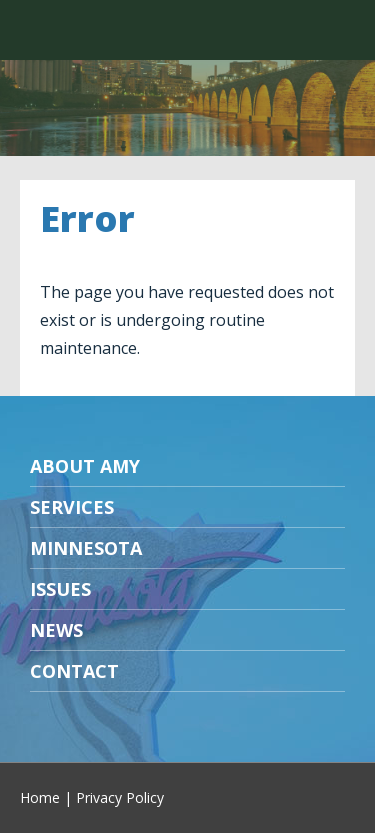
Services (72, 507)
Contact (74, 671)
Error (87, 218)
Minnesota (86, 548)
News (56, 630)
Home (40, 797)
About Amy (85, 466)
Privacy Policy (120, 797)
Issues (60, 589)
